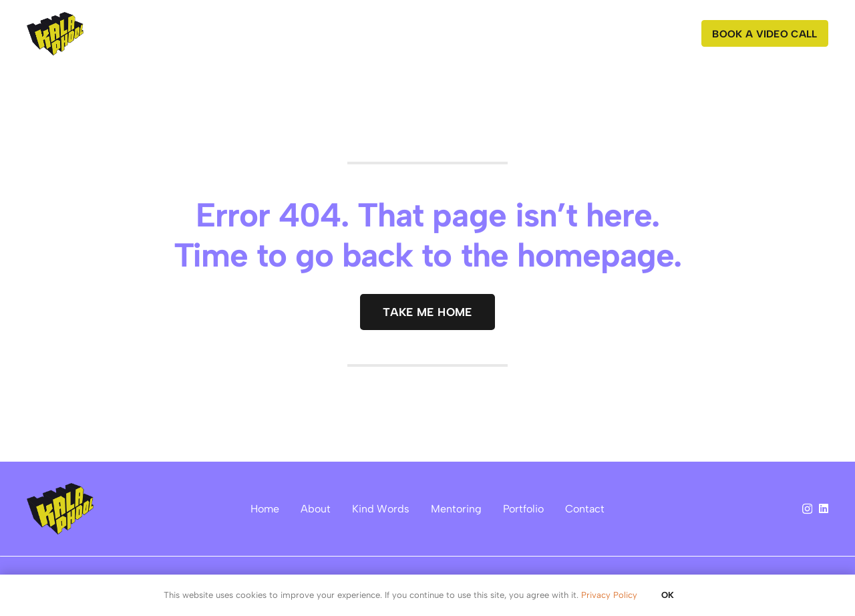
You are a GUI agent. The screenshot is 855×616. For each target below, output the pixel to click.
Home (265, 509)
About (316, 509)
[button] (407, 33)
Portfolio (523, 509)
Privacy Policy (609, 595)
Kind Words (381, 509)
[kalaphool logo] (55, 34)
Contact (585, 509)
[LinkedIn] (824, 508)
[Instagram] (807, 509)
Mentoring (456, 509)
